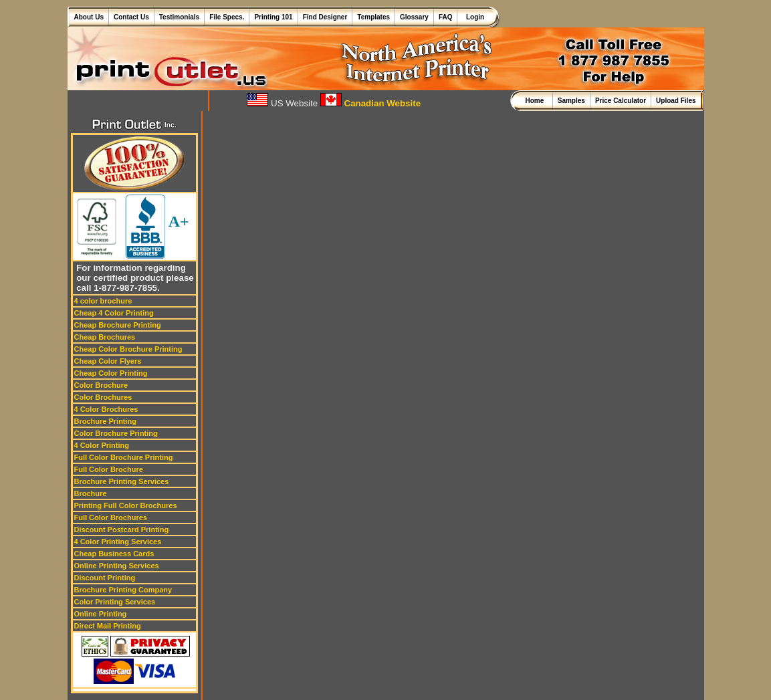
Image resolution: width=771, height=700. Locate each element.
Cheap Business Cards (114, 554)
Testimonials (179, 17)
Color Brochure (101, 385)
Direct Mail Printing (108, 626)
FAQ (446, 17)
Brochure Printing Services (122, 481)
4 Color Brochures (106, 409)
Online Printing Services (117, 566)
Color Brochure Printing (116, 433)
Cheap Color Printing (111, 373)
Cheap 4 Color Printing (114, 313)
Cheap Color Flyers (108, 361)
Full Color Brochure (109, 469)
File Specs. (227, 17)
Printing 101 (273, 17)
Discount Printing (105, 578)
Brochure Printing (106, 421)
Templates (373, 17)
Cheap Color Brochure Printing (128, 349)
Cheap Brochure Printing (118, 325)
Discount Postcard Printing (122, 530)
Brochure (91, 493)
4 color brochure (103, 301)
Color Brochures (103, 397)
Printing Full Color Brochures (126, 505)
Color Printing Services (115, 602)
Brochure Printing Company (123, 590)
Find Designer (325, 17)
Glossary (414, 17)
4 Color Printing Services (118, 542)
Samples (571, 101)
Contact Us (131, 17)
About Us (89, 17)
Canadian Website (370, 103)
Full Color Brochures (111, 517)
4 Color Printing (102, 445)
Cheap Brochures (105, 337)
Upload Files (676, 101)
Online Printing (101, 614)
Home (536, 101)
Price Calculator (621, 101)
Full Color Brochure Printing (124, 457)
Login (473, 17)
